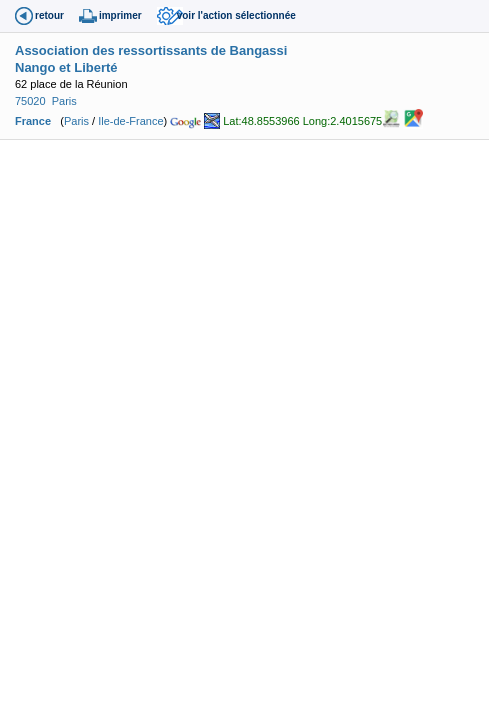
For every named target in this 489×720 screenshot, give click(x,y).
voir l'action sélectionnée (236, 15)
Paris (64, 101)
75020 (30, 101)
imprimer (120, 15)
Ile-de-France (130, 121)
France (33, 121)
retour (49, 15)
